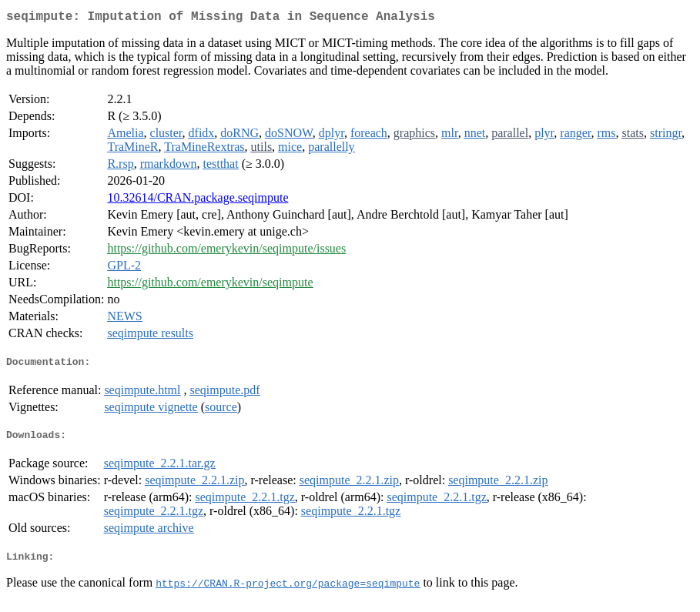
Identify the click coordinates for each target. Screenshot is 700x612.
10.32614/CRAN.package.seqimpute (198, 201)
